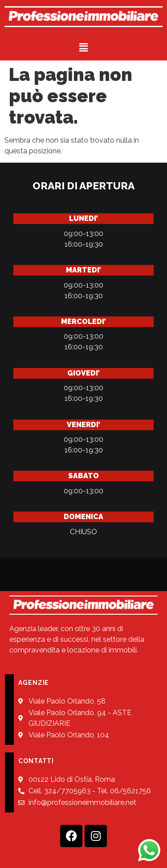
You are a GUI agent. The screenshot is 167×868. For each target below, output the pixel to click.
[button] (83, 47)
